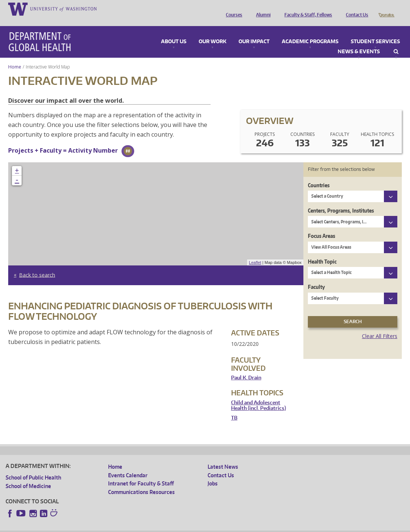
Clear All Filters (380, 326)
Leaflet (255, 252)
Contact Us (355, 9)
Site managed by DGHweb (179, 526)
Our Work (212, 31)
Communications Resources (141, 482)
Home (15, 56)
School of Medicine (28, 476)
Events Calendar (128, 465)
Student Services (375, 31)
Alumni (261, 9)
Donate (386, 9)
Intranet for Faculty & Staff (141, 473)
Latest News (223, 456)
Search (396, 41)
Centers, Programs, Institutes (341, 200)
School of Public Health (33, 467)
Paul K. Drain (246, 367)
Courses (232, 9)
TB (234, 407)
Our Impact (254, 31)
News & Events (359, 41)
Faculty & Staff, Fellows (306, 9)
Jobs (213, 473)
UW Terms (135, 526)
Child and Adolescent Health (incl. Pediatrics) (258, 395)
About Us (174, 31)
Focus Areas (321, 225)
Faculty (316, 276)
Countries (319, 175)
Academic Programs (310, 31)
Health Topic (322, 251)
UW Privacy (104, 526)
